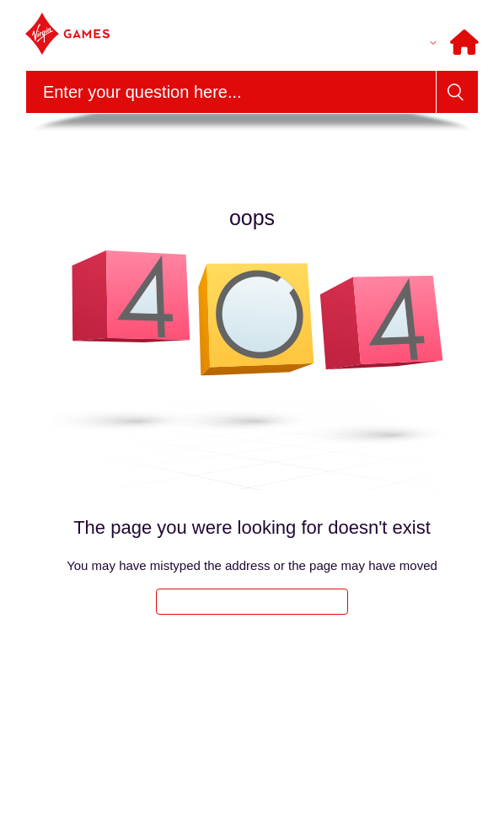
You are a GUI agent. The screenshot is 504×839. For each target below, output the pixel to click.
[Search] (231, 92)
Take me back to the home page (252, 602)
